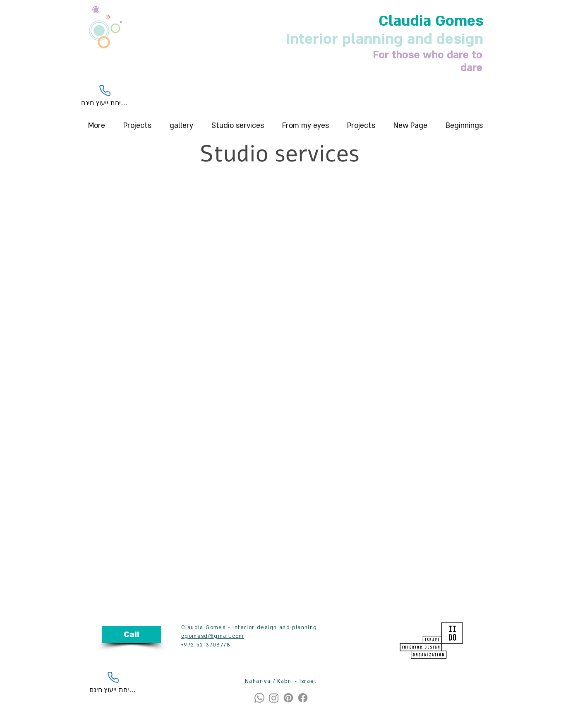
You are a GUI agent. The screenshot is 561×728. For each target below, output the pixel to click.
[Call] (132, 634)
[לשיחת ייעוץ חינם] (105, 95)
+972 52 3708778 (206, 645)
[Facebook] (303, 698)
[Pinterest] (288, 698)
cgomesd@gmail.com (213, 636)
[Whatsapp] (259, 698)
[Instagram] (274, 698)
